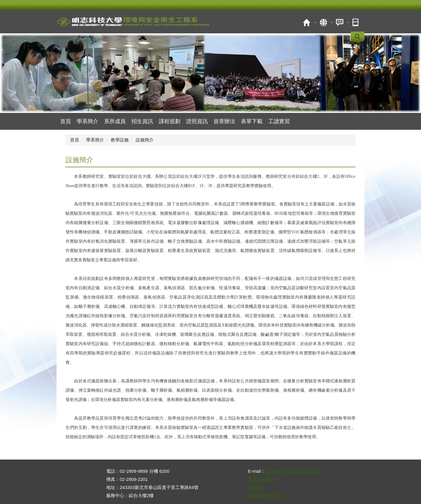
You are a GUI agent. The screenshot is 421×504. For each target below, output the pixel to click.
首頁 (307, 22)
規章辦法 (224, 121)
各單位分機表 (262, 479)
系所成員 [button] (115, 121)
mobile (356, 22)
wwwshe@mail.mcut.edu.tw (293, 471)
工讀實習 (279, 121)
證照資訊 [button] (197, 121)
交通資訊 (257, 487)
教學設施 (120, 140)
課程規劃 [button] (170, 121)
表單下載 (252, 121)
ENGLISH (340, 22)
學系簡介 (88, 121)
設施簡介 (145, 140)
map (323, 22)
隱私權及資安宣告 (266, 495)
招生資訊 (142, 121)
